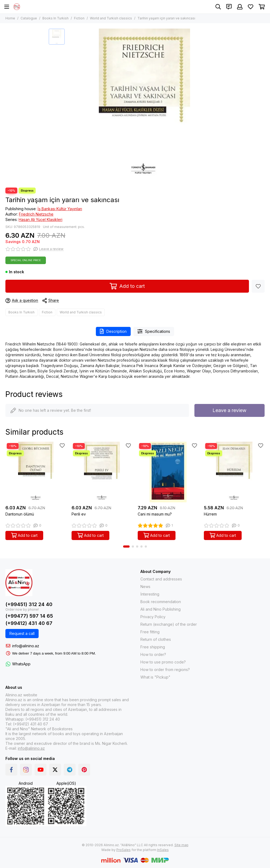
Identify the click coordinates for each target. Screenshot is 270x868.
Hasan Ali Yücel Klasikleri (40, 219)
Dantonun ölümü (20, 514)
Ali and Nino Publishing (161, 609)
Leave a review (230, 410)
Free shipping (153, 647)
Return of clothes (156, 639)
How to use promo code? (163, 662)
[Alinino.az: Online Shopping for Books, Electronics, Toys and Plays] (17, 7)
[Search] (218, 7)
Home (10, 18)
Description (113, 331)
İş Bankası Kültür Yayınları (60, 209)
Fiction (79, 18)
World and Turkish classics (111, 18)
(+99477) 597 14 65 (29, 616)
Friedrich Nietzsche (36, 214)
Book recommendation (161, 602)
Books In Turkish (55, 18)
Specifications (154, 331)
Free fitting (150, 632)
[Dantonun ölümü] (36, 472)
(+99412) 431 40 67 (29, 623)
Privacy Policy (153, 617)
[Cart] (262, 7)
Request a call (22, 633)
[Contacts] (229, 7)
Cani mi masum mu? (155, 514)
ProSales (124, 850)
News (145, 587)
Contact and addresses (161, 579)
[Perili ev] (102, 472)
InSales (163, 850)
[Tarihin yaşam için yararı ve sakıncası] (144, 105)
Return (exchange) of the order (169, 624)
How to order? (153, 654)
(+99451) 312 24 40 (29, 604)
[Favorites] (251, 7)
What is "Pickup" (155, 677)
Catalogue (29, 18)
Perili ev (79, 514)
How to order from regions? (165, 670)
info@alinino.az (26, 646)
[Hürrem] (234, 472)
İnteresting (150, 594)
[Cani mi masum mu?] (168, 472)
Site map (181, 845)
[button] (126, 547)
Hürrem (210, 514)
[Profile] (240, 7)
